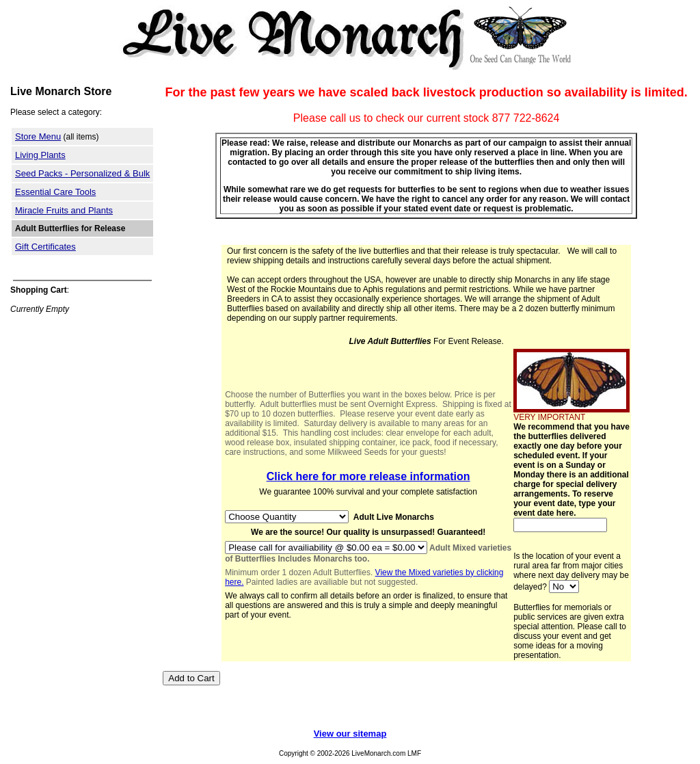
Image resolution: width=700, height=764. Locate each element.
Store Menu (38, 136)
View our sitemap (350, 734)
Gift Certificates (45, 247)
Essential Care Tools (55, 192)
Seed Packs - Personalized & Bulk (82, 173)
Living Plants (40, 155)
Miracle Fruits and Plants (64, 210)
